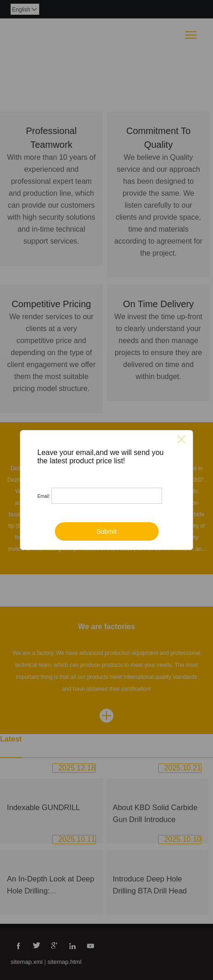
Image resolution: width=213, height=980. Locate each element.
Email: (44, 496)
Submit (106, 531)
